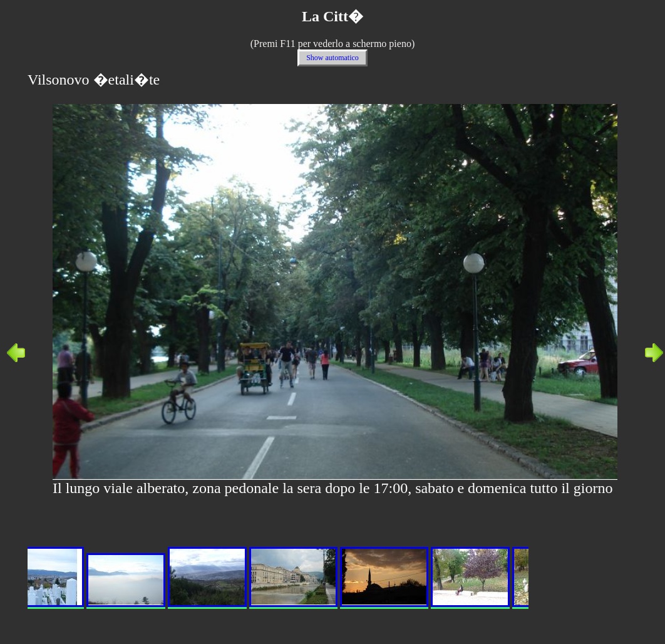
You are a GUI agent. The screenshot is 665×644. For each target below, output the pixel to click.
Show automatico (332, 58)
